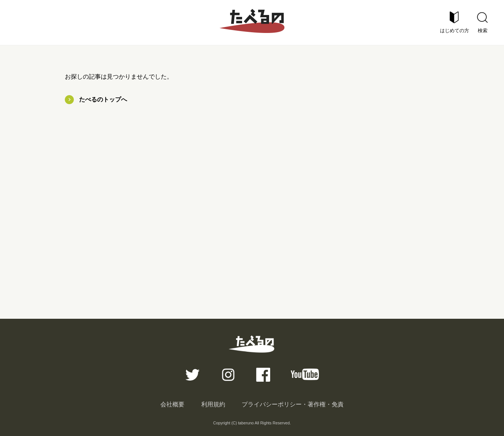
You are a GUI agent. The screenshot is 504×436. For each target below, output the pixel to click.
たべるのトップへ (103, 99)
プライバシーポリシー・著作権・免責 (293, 404)
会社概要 (172, 404)
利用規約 (213, 404)
